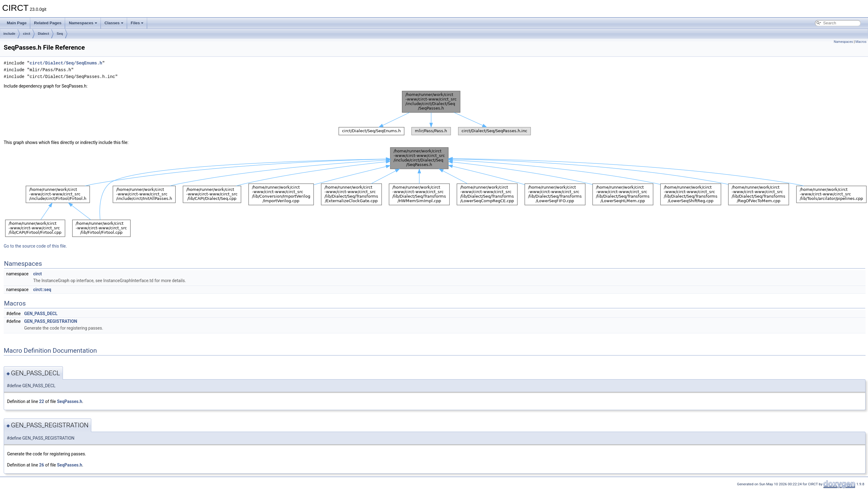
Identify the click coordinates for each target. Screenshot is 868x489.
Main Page (17, 23)
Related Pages (48, 23)
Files (137, 23)
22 (42, 401)
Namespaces (83, 23)
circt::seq (42, 290)
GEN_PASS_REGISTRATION (51, 321)
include (9, 34)
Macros (861, 42)
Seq (60, 34)
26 (42, 465)
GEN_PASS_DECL (41, 314)
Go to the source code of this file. (35, 246)
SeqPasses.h (70, 401)
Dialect (43, 34)
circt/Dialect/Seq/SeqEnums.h (66, 63)
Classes (114, 23)
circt (27, 34)
